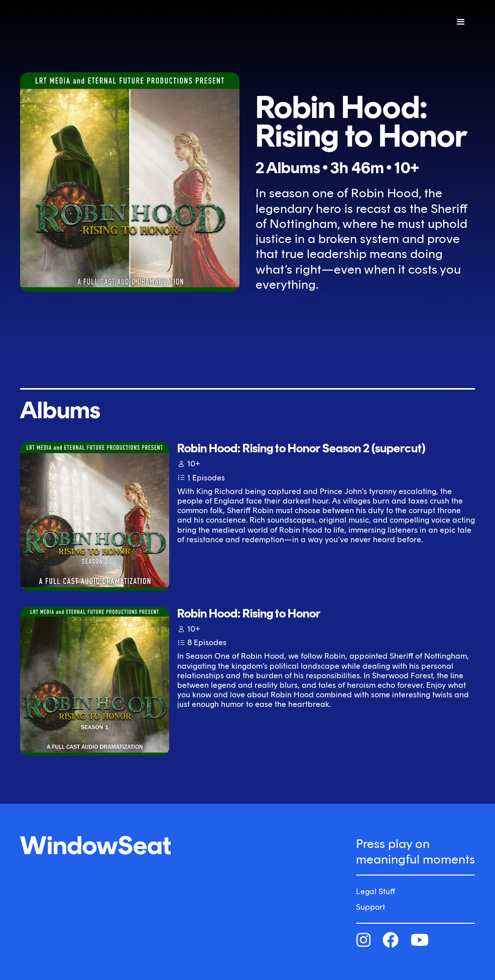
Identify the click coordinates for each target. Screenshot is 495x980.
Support (370, 907)
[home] (84, 22)
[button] (461, 22)
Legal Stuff (376, 891)
